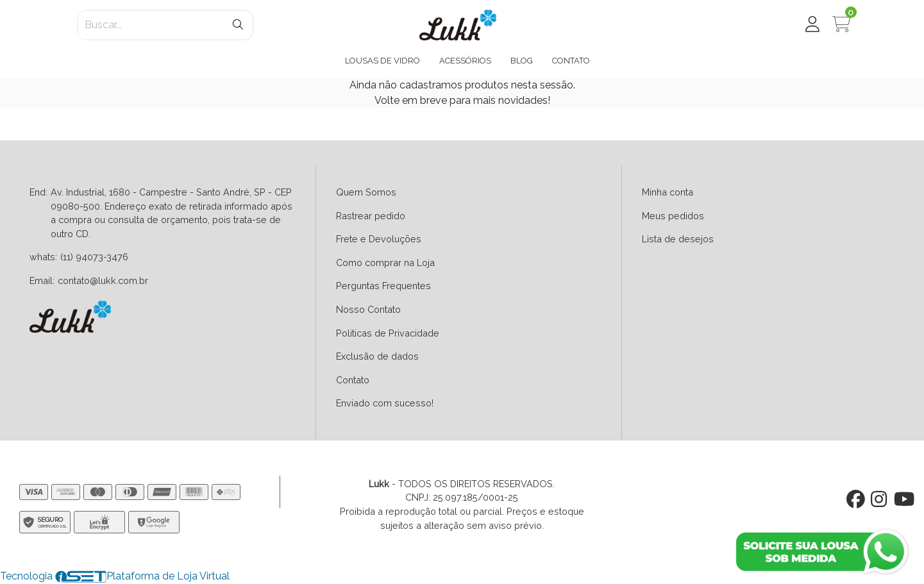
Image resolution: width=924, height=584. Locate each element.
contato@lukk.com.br (103, 280)
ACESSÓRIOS (465, 61)
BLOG (522, 61)
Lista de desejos (678, 239)
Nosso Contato (368, 309)
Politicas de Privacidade (388, 333)
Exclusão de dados (377, 356)
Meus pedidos (673, 216)
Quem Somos (366, 192)
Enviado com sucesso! (385, 403)
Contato (353, 380)
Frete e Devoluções (379, 239)
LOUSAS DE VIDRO (382, 61)
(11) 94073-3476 (94, 257)
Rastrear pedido (371, 216)
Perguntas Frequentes (383, 286)
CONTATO (571, 61)
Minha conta (668, 192)
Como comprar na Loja (385, 263)
